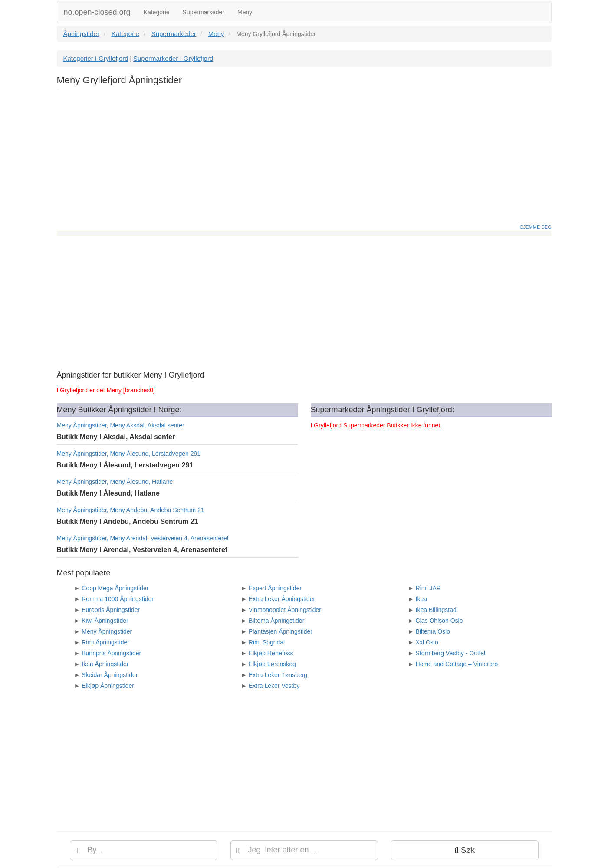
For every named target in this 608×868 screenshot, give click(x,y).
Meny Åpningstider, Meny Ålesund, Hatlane (115, 482)
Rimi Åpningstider (105, 642)
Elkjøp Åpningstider (108, 686)
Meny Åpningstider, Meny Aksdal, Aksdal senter (121, 425)
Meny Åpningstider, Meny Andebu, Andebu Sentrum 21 (131, 510)
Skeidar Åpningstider (110, 675)
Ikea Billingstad (436, 610)
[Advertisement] (304, 159)
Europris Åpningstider (111, 610)
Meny (245, 12)
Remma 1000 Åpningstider (118, 599)
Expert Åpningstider (275, 588)
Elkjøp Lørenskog (272, 664)
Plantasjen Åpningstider (281, 631)
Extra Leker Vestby (274, 686)
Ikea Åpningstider (105, 664)
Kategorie (157, 12)
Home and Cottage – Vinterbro (457, 664)
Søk (465, 850)
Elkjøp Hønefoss (271, 653)
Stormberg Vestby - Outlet (451, 653)
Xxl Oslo (427, 642)
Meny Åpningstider (107, 631)
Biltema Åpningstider (276, 621)
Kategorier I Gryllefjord (96, 58)
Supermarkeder (204, 12)
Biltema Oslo (433, 631)
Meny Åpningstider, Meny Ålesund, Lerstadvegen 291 (129, 454)
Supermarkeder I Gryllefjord (173, 58)
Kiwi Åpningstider (105, 621)
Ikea (421, 599)
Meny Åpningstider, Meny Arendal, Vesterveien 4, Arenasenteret (143, 538)
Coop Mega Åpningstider (115, 588)
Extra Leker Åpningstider (282, 599)
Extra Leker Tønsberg (278, 675)
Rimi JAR (428, 588)
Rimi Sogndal (267, 642)
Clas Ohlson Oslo (439, 621)
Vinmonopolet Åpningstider (285, 610)
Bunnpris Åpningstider (111, 653)
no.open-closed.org (97, 12)
